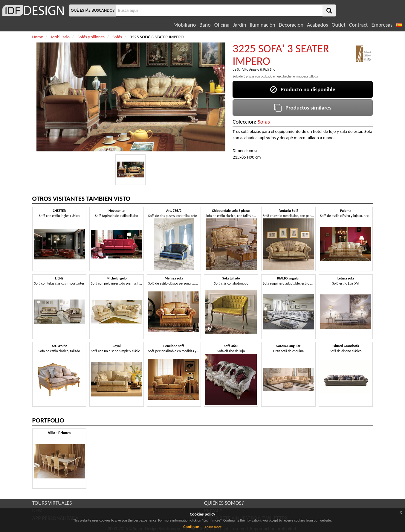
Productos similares (303, 108)
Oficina (222, 25)
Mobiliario (185, 25)
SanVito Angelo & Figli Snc (256, 69)
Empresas (382, 25)
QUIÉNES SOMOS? (224, 503)
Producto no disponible (303, 89)
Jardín (240, 25)
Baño (205, 25)
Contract (359, 25)
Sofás (264, 122)
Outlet (339, 25)
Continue (191, 527)
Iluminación (262, 25)
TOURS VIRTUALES (52, 503)
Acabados (318, 25)
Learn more (213, 527)
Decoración (291, 25)
